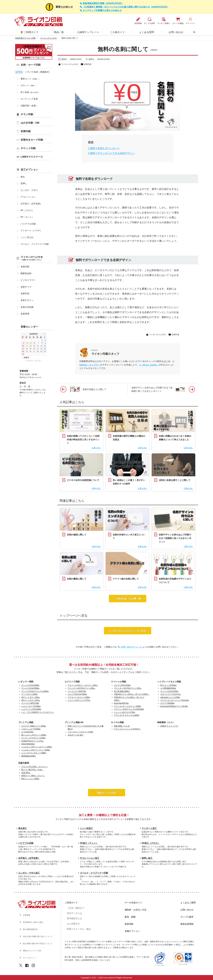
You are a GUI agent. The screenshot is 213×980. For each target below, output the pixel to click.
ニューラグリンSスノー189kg (34, 753)
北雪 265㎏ (26, 773)
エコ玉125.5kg (27, 732)
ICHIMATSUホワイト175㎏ (33, 741)
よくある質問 (147, 32)
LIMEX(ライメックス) (169, 726)
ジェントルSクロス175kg (125, 712)
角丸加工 (23, 828)
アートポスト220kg (29, 694)
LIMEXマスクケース (32, 157)
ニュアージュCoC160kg (31, 709)
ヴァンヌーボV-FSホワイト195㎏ (81, 688)
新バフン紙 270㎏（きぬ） (32, 770)
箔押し (24, 183)
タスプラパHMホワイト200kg (34, 726)
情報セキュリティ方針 (32, 951)
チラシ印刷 (27, 114)
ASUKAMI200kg (28, 744)
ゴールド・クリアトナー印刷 (35, 244)
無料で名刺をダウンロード (104, 148)
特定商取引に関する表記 (33, 922)
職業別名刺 (26, 273)
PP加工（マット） (89, 843)
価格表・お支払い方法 (135, 910)
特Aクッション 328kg (30, 779)
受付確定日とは (74, 918)
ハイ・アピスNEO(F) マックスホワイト (38, 712)
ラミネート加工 (149, 828)
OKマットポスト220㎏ (31, 700)
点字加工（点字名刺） (31, 204)
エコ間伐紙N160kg (168, 688)
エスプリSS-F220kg (122, 685)
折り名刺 (30, 92)
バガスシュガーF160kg (31, 729)
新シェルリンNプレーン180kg (34, 735)
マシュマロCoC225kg (169, 691)
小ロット (29, 85)
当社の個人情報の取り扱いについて (38, 936)
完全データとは (74, 913)
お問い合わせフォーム (131, 647)
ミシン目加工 (86, 828)
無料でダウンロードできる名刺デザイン (111, 153)
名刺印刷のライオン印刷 (25, 38)
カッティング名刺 (29, 99)
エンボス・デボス (29, 190)
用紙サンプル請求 (107, 793)
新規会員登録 (187, 924)
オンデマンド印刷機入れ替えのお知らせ (102, 10)
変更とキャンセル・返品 (79, 929)
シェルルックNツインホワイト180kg (37, 747)
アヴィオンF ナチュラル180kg (127, 715)
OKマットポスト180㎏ (31, 697)
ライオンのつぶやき (49, 38)
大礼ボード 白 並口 (76, 735)
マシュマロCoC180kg (30, 685)
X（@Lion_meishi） (149, 365)
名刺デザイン (27, 300)
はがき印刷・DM (30, 123)
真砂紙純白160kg (28, 756)
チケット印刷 (28, 148)
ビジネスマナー (28, 280)
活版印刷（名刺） (29, 106)
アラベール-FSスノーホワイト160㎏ (83, 685)
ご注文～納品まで (76, 908)
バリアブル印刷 (28, 224)
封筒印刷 (26, 131)
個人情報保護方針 (30, 929)
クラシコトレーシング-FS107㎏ (127, 729)
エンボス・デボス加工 (29, 873)
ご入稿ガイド (117, 32)
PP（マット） (27, 217)
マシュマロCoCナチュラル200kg (35, 691)
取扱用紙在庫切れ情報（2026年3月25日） (103, 3)
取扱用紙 (129, 924)
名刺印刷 (25, 267)
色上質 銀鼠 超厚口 (122, 691)
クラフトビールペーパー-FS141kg (175, 700)
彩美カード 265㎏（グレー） (33, 776)
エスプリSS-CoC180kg (77, 694)
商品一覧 (59, 32)
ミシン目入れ (27, 237)
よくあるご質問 (188, 903)
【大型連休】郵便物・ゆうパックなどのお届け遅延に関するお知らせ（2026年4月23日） (126, 7)
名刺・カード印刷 (31, 65)
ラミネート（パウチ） (31, 230)
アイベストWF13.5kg (30, 703)
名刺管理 (25, 314)
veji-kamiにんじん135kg (170, 697)
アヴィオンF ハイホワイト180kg (128, 706)
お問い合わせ (176, 32)
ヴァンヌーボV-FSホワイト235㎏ (128, 688)
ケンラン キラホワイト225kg (33, 738)
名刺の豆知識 (27, 307)
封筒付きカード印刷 (32, 140)
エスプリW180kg (167, 703)
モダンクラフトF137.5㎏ (171, 694)
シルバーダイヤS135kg (31, 706)
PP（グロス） (27, 210)
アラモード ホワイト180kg (79, 697)
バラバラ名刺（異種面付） (38, 72)
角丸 (23, 177)
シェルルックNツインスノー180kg (36, 750)
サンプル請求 (187, 917)
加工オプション (29, 170)
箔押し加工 (147, 858)
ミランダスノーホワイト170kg (80, 732)
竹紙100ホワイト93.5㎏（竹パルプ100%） (132, 694)
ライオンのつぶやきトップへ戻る (128, 631)
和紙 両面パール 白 (122, 726)
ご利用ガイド (30, 32)
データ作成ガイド (133, 903)
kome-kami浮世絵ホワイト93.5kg (174, 706)
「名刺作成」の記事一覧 (128, 598)
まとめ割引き (73, 924)
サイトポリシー (29, 958)
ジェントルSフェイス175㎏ (79, 700)
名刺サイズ (26, 287)
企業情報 (27, 915)
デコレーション (28, 197)
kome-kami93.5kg (121, 703)
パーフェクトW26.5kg (77, 691)
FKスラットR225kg (168, 685)
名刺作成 (86, 64)
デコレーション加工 (90, 858)
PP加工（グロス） (151, 843)
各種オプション (132, 931)
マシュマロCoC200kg (30, 688)
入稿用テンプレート (88, 32)
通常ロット (30, 79)
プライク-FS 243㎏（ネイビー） (35, 767)
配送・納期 (130, 917)
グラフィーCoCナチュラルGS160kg (129, 709)
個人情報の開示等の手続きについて (38, 944)
